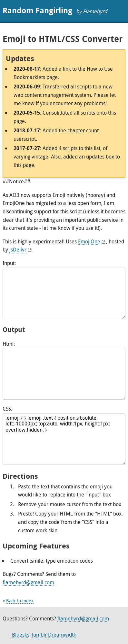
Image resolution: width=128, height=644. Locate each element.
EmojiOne (89, 241)
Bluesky (21, 635)
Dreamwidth (62, 635)
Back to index (20, 601)
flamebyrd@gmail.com (28, 582)
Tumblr (39, 635)
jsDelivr (18, 250)
